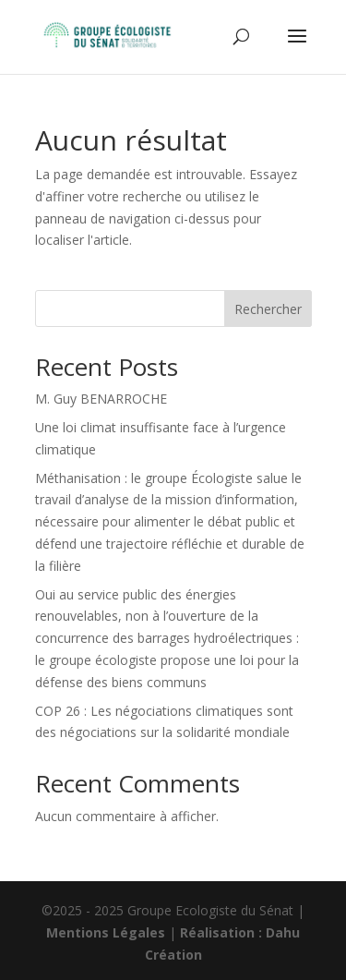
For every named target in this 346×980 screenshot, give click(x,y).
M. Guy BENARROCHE (101, 399)
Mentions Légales (106, 932)
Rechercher (268, 309)
